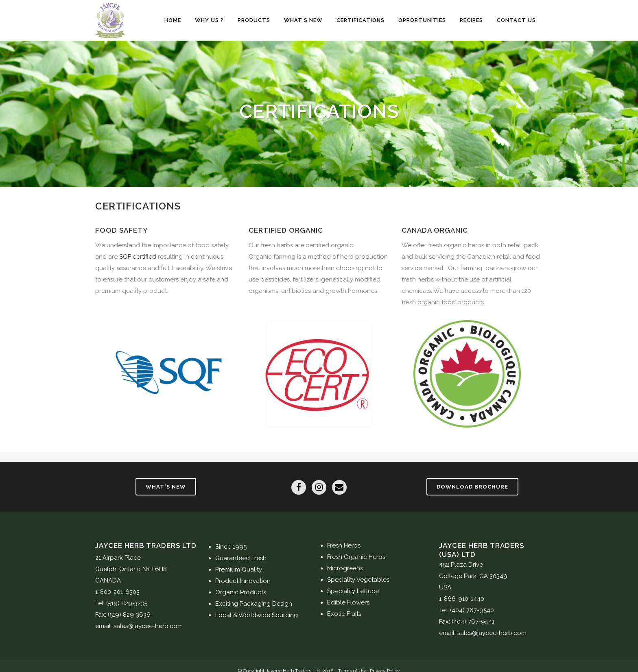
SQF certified (138, 257)
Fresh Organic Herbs (356, 557)
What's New (166, 487)
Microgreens (345, 568)
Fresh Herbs (344, 545)
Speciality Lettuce (353, 591)
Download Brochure (472, 487)
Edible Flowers (348, 602)
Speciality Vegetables (358, 580)
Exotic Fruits (344, 614)
